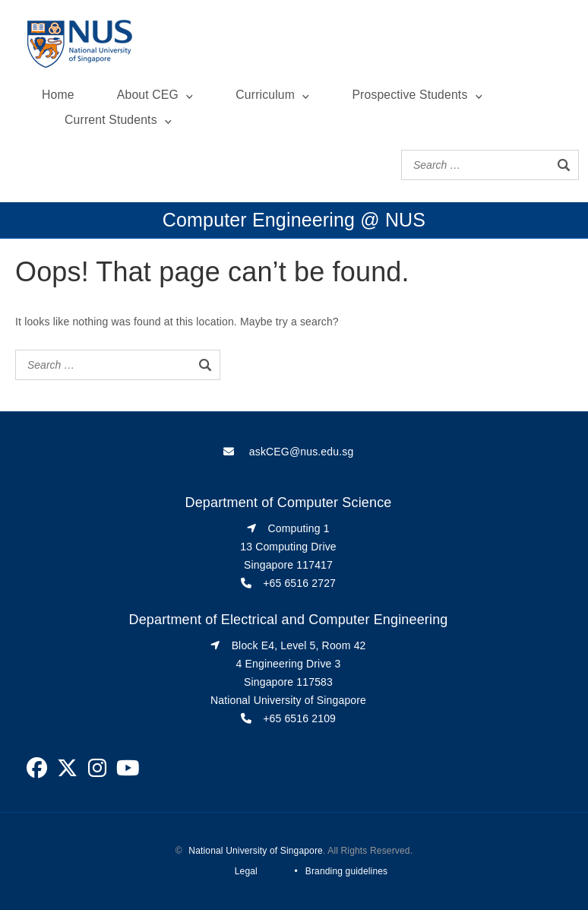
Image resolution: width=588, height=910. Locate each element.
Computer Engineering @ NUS (294, 220)
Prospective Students (409, 95)
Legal (246, 871)
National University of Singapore (256, 851)
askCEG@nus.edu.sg (302, 452)
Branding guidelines (346, 871)
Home (58, 95)
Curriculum (265, 95)
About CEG (148, 95)
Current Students (111, 120)
